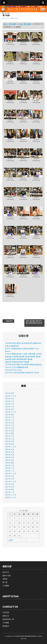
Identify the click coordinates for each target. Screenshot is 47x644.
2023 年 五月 (10, 409)
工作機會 (6, 586)
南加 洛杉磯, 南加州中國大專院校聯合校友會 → (34, 323)
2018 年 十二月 (10, 447)
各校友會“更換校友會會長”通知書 (17, 362)
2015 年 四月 (10, 489)
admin (6, 18)
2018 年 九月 (10, 449)
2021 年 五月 (10, 431)
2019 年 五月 (10, 444)
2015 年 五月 (10, 487)
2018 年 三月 (10, 465)
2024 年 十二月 (10, 396)
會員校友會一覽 (8, 619)
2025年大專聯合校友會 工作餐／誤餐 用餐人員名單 (23, 354)
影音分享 (6, 572)
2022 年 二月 (10, 417)
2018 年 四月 (10, 463)
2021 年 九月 (10, 423)
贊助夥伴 (6, 626)
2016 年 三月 (10, 479)
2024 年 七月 (10, 399)
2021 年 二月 (10, 439)
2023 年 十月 (10, 407)
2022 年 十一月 (10, 412)
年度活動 (6, 612)
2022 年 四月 (10, 415)
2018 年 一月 (10, 471)
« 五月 (11, 540)
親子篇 (5, 582)
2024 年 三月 (10, 401)
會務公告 (6, 616)
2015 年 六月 (10, 484)
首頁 (5, 24)
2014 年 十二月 (10, 495)
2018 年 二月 (10, 468)
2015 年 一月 (10, 492)
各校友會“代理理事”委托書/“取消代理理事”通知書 (23, 357)
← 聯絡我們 (8, 321)
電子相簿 (12, 24)
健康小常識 (7, 576)
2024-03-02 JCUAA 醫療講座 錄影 (17, 367)
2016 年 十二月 (10, 473)
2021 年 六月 (10, 428)
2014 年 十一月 (10, 497)
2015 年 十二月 (10, 481)
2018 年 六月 (10, 457)
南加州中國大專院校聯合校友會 (26, 636)
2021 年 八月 (10, 425)
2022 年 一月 (10, 420)
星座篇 (5, 579)
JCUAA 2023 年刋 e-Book (13, 370)
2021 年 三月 (10, 436)
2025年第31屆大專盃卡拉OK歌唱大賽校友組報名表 (23, 365)
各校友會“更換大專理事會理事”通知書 (19, 359)
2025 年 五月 (10, 393)
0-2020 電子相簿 (24, 24)
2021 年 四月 (10, 433)
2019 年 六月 (10, 441)
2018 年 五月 (10, 460)
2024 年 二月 (10, 404)
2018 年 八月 (10, 452)
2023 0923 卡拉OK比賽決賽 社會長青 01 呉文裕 (22, 373)
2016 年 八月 (10, 476)
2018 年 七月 (10, 455)
